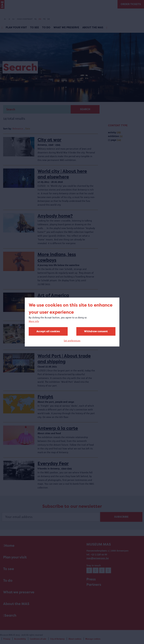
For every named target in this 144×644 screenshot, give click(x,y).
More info (34, 321)
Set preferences (72, 341)
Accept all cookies (48, 331)
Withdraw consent (96, 331)
